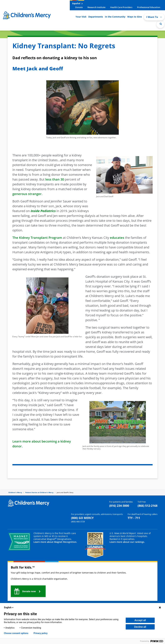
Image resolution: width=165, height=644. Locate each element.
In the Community (115, 17)
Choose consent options (16, 633)
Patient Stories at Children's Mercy (39, 492)
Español (77, 3)
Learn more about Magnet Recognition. (55, 542)
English (9, 607)
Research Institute (96, 7)
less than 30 (54, 179)
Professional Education (149, 7)
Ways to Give (135, 17)
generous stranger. (27, 194)
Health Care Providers (121, 7)
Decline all (140, 627)
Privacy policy (41, 633)
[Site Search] (160, 24)
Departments (96, 17)
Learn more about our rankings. (127, 542)
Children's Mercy (15, 492)
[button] (28, 591)
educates (117, 238)
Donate (79, 7)
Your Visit (81, 17)
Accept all (140, 620)
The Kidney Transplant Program (37, 238)
